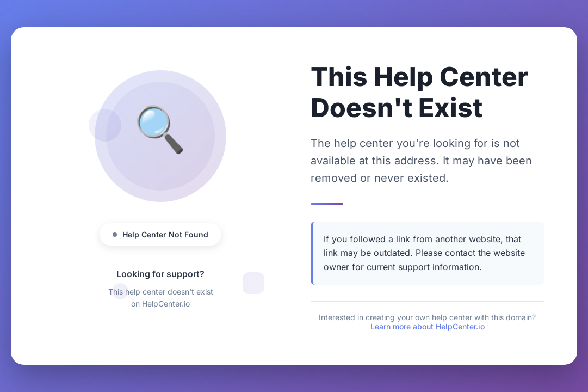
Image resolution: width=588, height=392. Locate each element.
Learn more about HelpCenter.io (428, 326)
